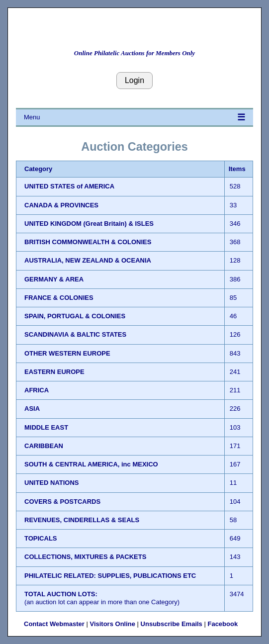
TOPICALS (41, 538)
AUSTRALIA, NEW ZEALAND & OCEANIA (88, 260)
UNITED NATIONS (52, 483)
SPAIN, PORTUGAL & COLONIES (75, 316)
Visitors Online (112, 624)
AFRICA (37, 390)
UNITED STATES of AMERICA (69, 186)
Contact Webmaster (54, 624)
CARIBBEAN (44, 446)
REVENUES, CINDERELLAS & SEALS (82, 520)
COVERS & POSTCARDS (62, 502)
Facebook (223, 624)
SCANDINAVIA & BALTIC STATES (75, 334)
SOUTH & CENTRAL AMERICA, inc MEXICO (91, 464)
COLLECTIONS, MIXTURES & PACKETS (85, 557)
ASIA (32, 409)
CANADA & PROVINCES (61, 205)
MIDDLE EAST (46, 427)
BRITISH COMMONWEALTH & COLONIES (88, 242)
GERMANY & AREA (54, 279)
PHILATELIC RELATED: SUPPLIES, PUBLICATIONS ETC (110, 576)
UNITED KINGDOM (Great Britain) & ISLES (89, 224)
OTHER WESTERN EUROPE (67, 353)
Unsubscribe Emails (172, 624)
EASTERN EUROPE (54, 372)
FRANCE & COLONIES (59, 298)
